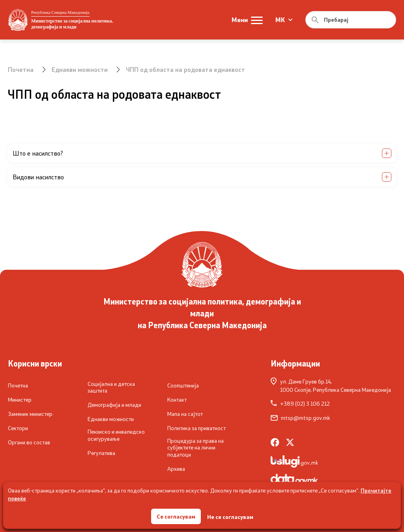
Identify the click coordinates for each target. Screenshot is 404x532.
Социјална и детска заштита (111, 387)
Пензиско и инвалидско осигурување (116, 435)
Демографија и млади (114, 405)
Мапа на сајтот (185, 414)
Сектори (18, 428)
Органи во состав (29, 442)
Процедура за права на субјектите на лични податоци (195, 448)
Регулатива (101, 453)
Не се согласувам (230, 516)
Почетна (21, 69)
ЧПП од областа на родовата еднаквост (185, 69)
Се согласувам (176, 516)
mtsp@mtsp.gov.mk (300, 418)
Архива (176, 469)
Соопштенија (183, 385)
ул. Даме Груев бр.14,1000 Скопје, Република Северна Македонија (331, 385)
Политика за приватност (196, 428)
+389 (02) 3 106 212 (300, 404)
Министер (20, 400)
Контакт (177, 400)
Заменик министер (30, 414)
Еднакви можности (80, 69)
